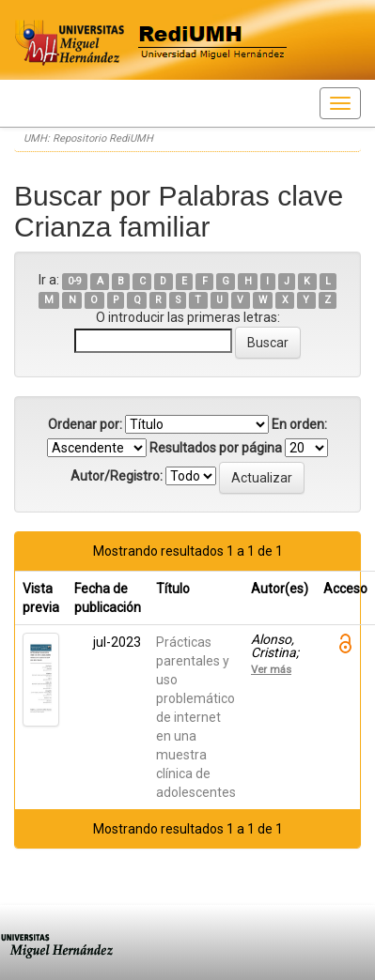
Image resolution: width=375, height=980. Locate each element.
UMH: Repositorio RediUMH (88, 138)
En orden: (299, 424)
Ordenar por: (85, 424)
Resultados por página (216, 448)
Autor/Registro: (117, 476)
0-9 (75, 281)
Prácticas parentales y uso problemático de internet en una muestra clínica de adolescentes (196, 717)
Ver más (271, 669)
